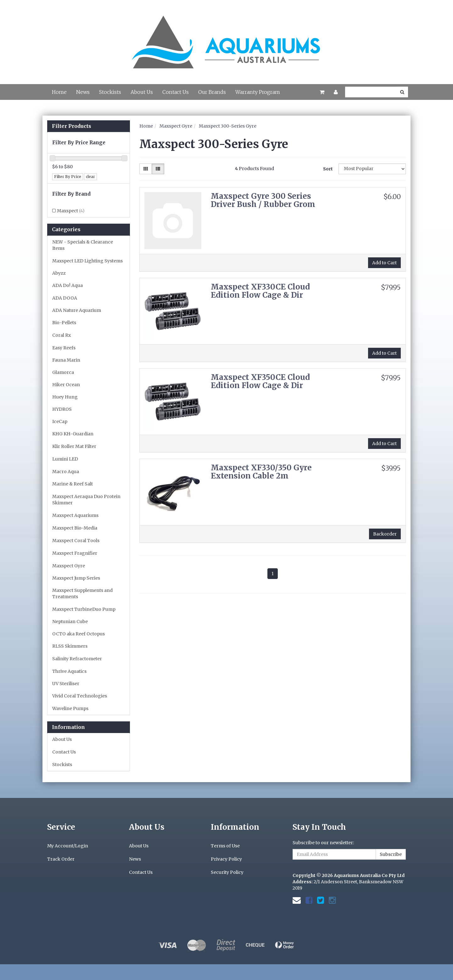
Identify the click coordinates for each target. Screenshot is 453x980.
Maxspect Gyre (69, 566)
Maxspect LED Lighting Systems (87, 261)
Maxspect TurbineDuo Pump (84, 609)
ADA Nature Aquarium (77, 310)
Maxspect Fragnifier (75, 553)
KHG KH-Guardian (73, 434)
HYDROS (62, 409)
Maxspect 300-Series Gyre (228, 126)
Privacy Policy (226, 859)
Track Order (61, 859)
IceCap (60, 421)
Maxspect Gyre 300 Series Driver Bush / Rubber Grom (263, 200)
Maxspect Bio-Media (75, 528)
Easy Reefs (64, 348)
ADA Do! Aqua (67, 285)
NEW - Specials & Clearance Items (83, 245)
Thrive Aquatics (69, 671)
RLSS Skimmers (70, 646)
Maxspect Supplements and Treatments (82, 593)
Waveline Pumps (70, 708)
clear (90, 177)
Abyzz (59, 273)
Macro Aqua (66, 472)
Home (59, 92)
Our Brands (212, 92)
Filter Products (72, 126)
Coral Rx (62, 335)
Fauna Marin (66, 360)
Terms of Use (225, 846)
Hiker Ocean (66, 385)
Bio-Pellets (64, 323)
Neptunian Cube (70, 622)
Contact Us (176, 92)
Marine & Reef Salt (73, 484)
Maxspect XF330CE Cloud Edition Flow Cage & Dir (260, 291)
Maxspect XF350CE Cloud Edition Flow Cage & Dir (260, 381)
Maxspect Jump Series (76, 578)
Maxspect (71, 211)
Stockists (110, 92)
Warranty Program (258, 92)
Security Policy (227, 872)
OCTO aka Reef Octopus (78, 634)
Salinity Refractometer (77, 659)
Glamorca (63, 372)
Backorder (385, 534)
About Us (142, 92)
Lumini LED (65, 459)
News (83, 92)
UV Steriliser (66, 684)
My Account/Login (68, 846)
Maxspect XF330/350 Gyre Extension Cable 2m (261, 472)
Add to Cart (384, 263)
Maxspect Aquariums (75, 515)
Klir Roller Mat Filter (74, 446)
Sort (328, 169)
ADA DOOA (65, 298)
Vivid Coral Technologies (80, 696)
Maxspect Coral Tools (76, 541)
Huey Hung (65, 397)
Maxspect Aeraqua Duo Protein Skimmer (86, 500)
